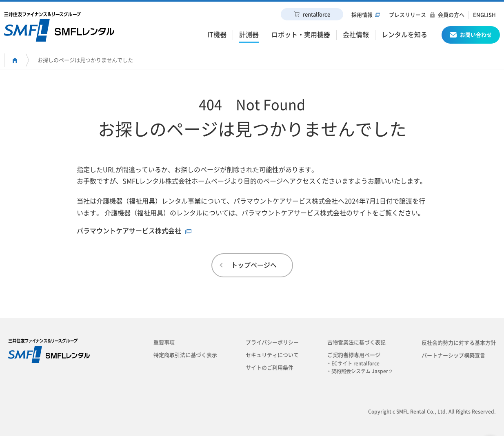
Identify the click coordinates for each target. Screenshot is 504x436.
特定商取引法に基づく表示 (185, 355)
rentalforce (312, 14)
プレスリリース (407, 15)
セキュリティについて (272, 355)
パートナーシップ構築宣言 (453, 355)
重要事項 (164, 342)
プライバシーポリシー (272, 342)
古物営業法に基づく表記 (356, 342)
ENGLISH (484, 15)
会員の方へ (451, 15)
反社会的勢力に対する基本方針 (459, 343)
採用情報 (362, 15)
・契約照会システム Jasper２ (362, 371)
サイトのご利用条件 (270, 368)
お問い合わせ (471, 36)
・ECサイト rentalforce (355, 363)
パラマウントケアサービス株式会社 (129, 231)
